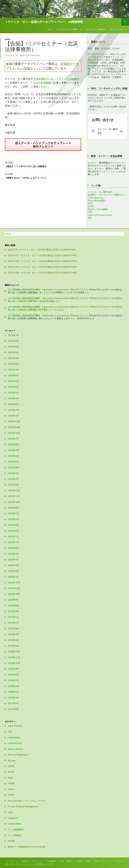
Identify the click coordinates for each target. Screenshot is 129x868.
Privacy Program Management (23, 806)
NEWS (11, 783)
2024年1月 (13, 416)
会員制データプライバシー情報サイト (107, 195)
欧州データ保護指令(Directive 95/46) (27, 847)
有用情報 (46, 83)
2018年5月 (13, 692)
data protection (16, 749)
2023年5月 (13, 462)
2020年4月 (13, 559)
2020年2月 (13, 571)
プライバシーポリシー (118, 29)
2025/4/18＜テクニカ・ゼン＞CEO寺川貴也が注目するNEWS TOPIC (43, 273)
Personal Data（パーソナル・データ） (27, 801)
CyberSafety (14, 737)
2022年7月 (13, 513)
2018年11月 (14, 657)
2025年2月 (13, 364)
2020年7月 (13, 542)
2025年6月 (13, 341)
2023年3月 (13, 473)
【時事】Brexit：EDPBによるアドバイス (43, 176)
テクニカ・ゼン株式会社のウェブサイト (107, 164)
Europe (12, 760)
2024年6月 (13, 387)
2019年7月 (13, 611)
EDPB (91, 206)
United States (15, 824)
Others (11, 789)
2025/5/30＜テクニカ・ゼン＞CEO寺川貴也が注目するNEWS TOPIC (43, 261)
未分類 (11, 841)
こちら (104, 106)
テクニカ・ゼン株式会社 (95, 29)
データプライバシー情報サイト (69, 29)
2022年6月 (13, 519)
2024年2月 (13, 410)
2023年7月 (13, 450)
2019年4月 (13, 629)
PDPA (11, 795)
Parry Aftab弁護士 (97, 200)
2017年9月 (13, 703)
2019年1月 (13, 646)
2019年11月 (14, 588)
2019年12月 (14, 582)
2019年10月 (14, 594)
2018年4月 (13, 698)
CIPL (90, 212)
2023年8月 (13, 444)
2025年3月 (13, 358)
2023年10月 (14, 433)
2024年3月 (13, 404)
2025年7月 (13, 335)
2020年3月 (13, 565)
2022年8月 (13, 508)
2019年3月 (13, 634)
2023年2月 (13, 479)
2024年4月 (13, 398)
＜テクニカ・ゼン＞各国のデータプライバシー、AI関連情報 (44, 22)
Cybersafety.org (96, 198)
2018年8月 (13, 675)
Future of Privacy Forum (100, 215)
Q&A (10, 812)
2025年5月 (13, 347)
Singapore (13, 818)
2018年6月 (13, 686)
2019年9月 (13, 600)
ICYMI (11, 772)
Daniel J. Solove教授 (98, 209)
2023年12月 (14, 421)
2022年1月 (13, 536)
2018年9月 (13, 669)
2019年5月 (13, 623)
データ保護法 (15, 835)
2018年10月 (14, 663)
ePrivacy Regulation (18, 755)
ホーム (50, 29)
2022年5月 (13, 525)
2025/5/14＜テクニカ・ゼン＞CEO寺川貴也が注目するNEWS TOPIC (43, 267)
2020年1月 (13, 577)
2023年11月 (14, 427)
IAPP (90, 203)
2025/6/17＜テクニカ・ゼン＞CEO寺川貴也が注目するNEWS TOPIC (43, 255)
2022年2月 (13, 531)
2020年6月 (13, 548)
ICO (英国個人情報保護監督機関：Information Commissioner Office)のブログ (47, 290)
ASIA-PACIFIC (15, 726)
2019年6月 (13, 617)
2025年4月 (13, 352)
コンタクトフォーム (109, 171)
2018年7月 (13, 680)
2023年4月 (13, 467)
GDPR (8, 39)
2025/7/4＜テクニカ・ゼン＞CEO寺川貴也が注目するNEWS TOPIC (42, 250)
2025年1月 (13, 370)
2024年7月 (13, 381)
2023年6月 (13, 456)
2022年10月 (14, 502)
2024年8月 (13, 375)
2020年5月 (13, 554)
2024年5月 (13, 393)
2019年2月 (13, 640)
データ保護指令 (16, 829)
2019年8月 (13, 605)
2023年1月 (13, 485)
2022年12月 (14, 490)
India (10, 778)
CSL (10, 732)
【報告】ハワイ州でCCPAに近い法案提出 (43, 164)
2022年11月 (14, 496)
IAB (89, 218)
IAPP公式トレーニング (106, 74)
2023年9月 (13, 439)
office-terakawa (31, 55)
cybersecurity (15, 743)
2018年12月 (14, 652)
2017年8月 (13, 709)
